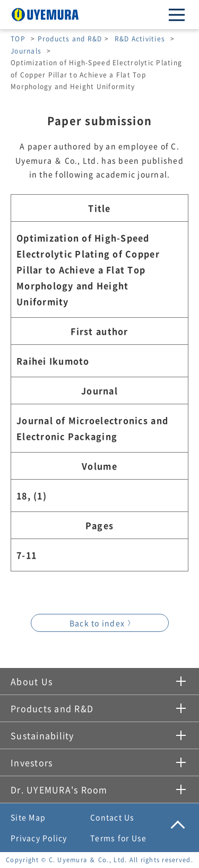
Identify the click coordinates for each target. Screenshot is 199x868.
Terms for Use (118, 838)
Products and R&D (70, 38)
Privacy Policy (39, 838)
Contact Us (113, 817)
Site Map (28, 817)
